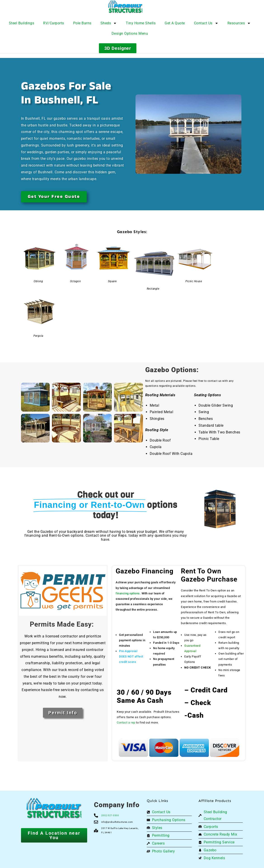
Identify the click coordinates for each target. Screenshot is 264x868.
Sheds (109, 23)
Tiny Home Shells (141, 23)
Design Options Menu (130, 33)
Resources (239, 23)
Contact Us (206, 23)
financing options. (128, 593)
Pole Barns (82, 23)
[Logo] (136, 7)
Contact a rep (126, 723)
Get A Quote (175, 23)
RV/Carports (54, 23)
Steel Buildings (22, 23)
